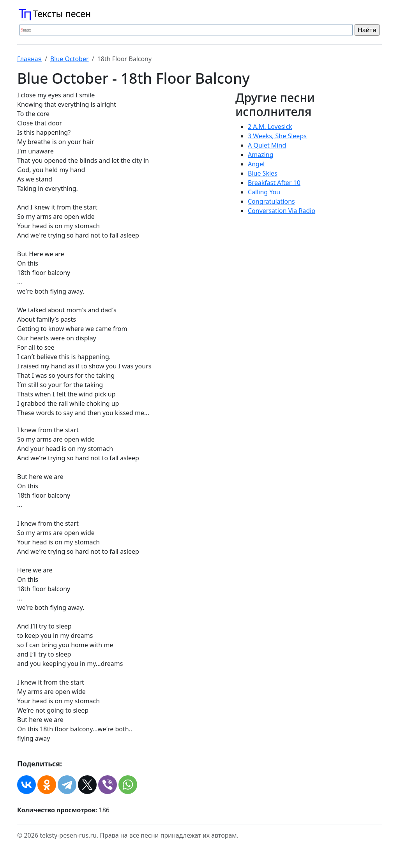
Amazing (261, 155)
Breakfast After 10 (274, 183)
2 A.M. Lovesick (270, 127)
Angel (256, 164)
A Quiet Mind (267, 145)
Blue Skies (263, 173)
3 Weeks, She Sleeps (277, 136)
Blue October (70, 59)
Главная (29, 59)
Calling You (264, 192)
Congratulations (271, 201)
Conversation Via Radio (282, 211)
